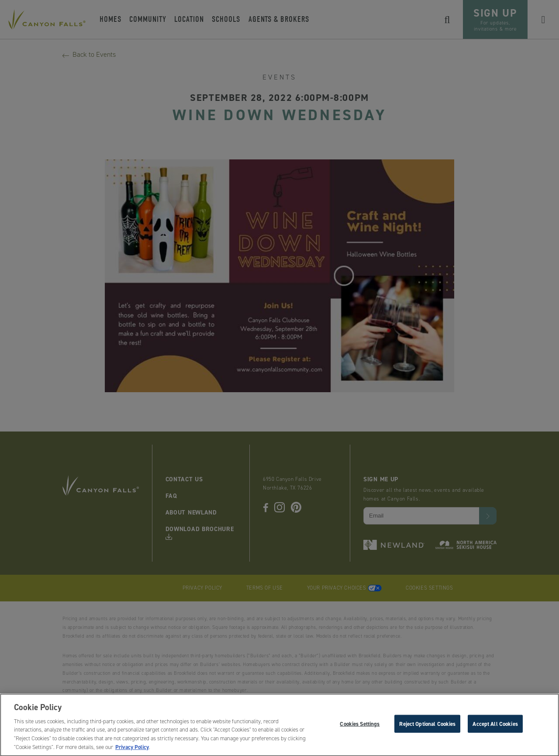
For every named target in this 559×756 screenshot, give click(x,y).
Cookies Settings (360, 726)
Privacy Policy (132, 750)
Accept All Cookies (495, 726)
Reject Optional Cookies (427, 726)
